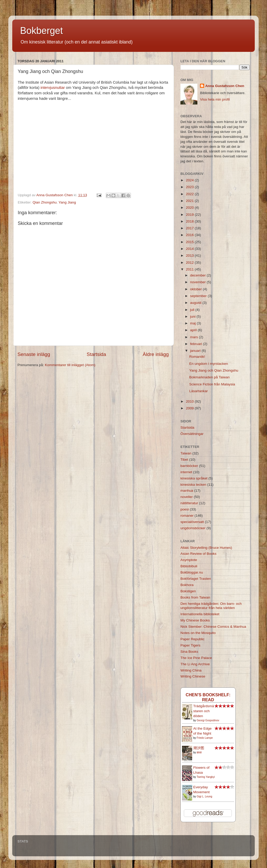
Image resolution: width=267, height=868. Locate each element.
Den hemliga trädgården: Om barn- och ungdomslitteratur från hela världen (211, 606)
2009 (190, 408)
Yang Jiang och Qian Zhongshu (214, 370)
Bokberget (41, 31)
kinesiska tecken (193, 485)
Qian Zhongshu (45, 202)
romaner (187, 516)
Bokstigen (188, 591)
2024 (190, 180)
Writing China (191, 670)
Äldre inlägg (156, 354)
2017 (190, 228)
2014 (190, 249)
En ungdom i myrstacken (209, 364)
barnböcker (189, 466)
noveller (187, 497)
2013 (190, 256)
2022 (190, 194)
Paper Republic (192, 639)
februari (197, 344)
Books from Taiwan (195, 597)
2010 (190, 401)
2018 (190, 221)
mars (195, 337)
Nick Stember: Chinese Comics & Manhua (213, 627)
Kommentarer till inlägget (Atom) (70, 365)
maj (193, 323)
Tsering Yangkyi (206, 777)
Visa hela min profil (215, 99)
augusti (196, 303)
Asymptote (189, 560)
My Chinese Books (195, 620)
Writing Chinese (193, 676)
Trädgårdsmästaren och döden (204, 711)
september (199, 296)
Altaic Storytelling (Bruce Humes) (206, 548)
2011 (190, 269)
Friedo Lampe (205, 738)
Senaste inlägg (34, 354)
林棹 (199, 752)
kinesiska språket (194, 478)
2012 (190, 263)
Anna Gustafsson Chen (225, 86)
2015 (190, 242)
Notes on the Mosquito (198, 633)
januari (196, 351)
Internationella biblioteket (200, 614)
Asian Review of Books (198, 554)
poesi (185, 509)
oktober (196, 289)
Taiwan (186, 453)
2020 (190, 208)
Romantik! (197, 357)
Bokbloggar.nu (192, 572)
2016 (190, 235)
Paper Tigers (190, 645)
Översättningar (192, 434)
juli (193, 310)
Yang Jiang (67, 202)
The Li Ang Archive (195, 664)
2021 (190, 201)
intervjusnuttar (53, 88)
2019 (190, 215)
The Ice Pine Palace (196, 658)
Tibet (184, 460)
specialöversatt (192, 522)
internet (186, 472)
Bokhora (187, 585)
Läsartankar (199, 391)
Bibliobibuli (189, 566)
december (198, 275)
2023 (190, 187)
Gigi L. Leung (204, 796)
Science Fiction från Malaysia (212, 384)
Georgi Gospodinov (208, 720)
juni (193, 316)
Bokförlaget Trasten (196, 579)
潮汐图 (199, 748)
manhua (187, 491)
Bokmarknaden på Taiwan (210, 377)
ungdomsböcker (193, 528)
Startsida (96, 354)
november (198, 282)
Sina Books (189, 652)
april (194, 330)
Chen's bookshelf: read (208, 697)
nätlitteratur (189, 503)
